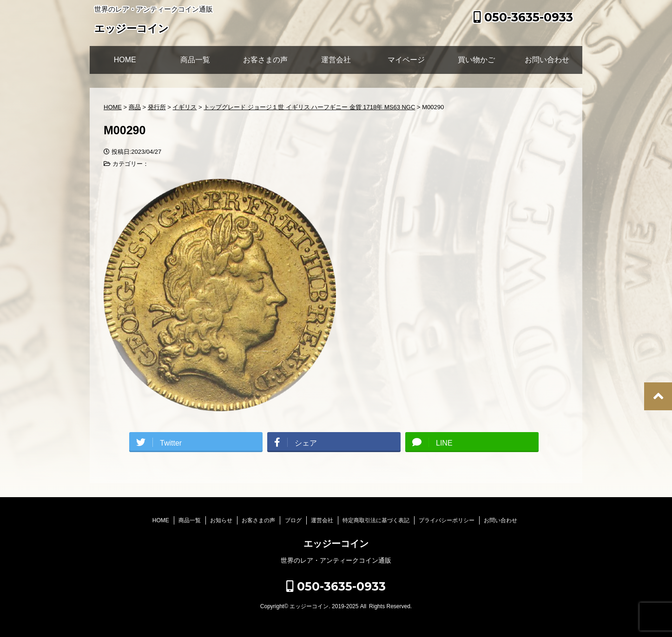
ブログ (293, 520)
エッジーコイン (132, 30)
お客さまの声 (265, 60)
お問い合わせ (547, 60)
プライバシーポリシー (447, 520)
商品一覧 (195, 60)
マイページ (406, 60)
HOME (125, 60)
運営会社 (336, 60)
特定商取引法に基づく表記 (376, 520)
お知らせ (221, 520)
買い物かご (476, 60)
